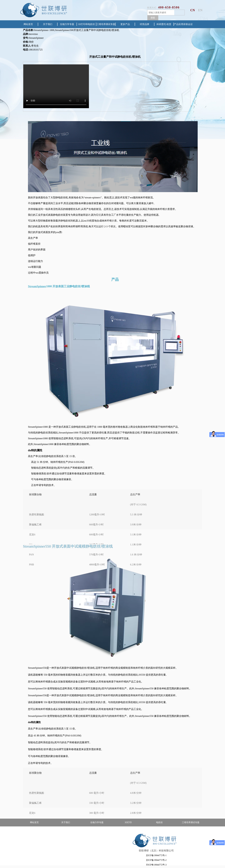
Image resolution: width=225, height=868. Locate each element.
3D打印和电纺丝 (86, 24)
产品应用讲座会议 (183, 24)
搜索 (153, 18)
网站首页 (28, 24)
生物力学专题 (67, 24)
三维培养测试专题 (106, 24)
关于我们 (48, 24)
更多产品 (125, 24)
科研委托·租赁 (164, 24)
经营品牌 (145, 24)
